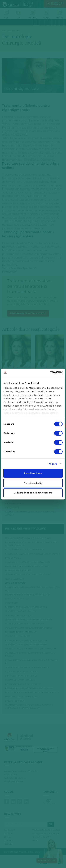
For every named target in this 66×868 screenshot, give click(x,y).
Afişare (53, 464)
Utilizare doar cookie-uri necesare (33, 493)
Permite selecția (33, 483)
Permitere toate (33, 473)
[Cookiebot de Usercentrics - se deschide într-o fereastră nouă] (50, 373)
